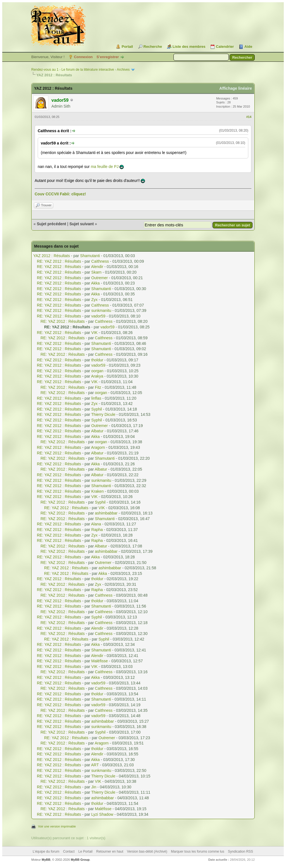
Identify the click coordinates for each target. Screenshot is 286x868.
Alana (96, 524)
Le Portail (85, 852)
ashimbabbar (106, 513)
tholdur (97, 360)
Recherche (153, 47)
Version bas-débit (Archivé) (147, 852)
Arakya (97, 376)
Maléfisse (100, 661)
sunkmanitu (101, 310)
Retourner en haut (110, 852)
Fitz (98, 387)
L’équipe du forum (46, 852)
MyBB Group (80, 860)
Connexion (83, 57)
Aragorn (98, 447)
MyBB (46, 860)
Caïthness (100, 261)
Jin (94, 787)
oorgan (97, 371)
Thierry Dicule (103, 414)
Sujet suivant (81, 224)
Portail (127, 47)
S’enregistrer (108, 57)
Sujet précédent (52, 224)
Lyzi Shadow (102, 814)
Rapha (97, 530)
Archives (123, 70)
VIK (95, 333)
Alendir (97, 267)
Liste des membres (189, 47)
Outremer (100, 278)
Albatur (97, 431)
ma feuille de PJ (105, 167)
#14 (249, 117)
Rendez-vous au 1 (45, 70)
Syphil (97, 409)
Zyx (95, 300)
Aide (248, 47)
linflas (96, 398)
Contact (69, 852)
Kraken (97, 491)
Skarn (96, 272)
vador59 (98, 316)
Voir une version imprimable (57, 826)
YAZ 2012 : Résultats (52, 256)
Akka (95, 283)
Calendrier (225, 47)
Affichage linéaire (236, 88)
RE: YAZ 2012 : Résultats (59, 261)
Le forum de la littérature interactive (88, 70)
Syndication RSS (240, 852)
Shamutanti (90, 256)
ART (95, 765)
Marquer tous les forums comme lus (198, 852)
